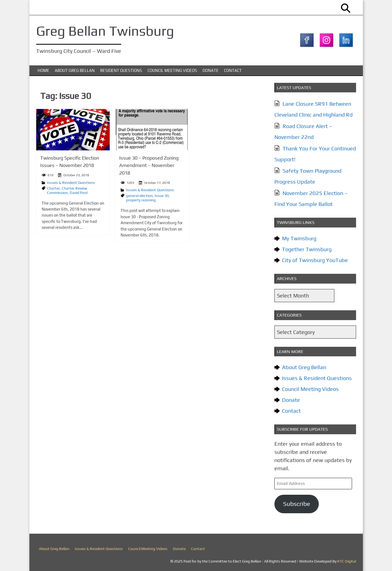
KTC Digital (347, 561)
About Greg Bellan (75, 70)
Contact (233, 70)
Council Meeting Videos (172, 70)
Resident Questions (121, 70)
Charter (53, 188)
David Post (79, 192)
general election (139, 195)
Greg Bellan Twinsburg (105, 31)
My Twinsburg (299, 238)
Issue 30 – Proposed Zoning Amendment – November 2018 (149, 165)
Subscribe (297, 504)
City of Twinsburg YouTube (315, 260)
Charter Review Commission (67, 190)
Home (43, 70)
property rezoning (141, 199)
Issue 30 (162, 195)
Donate (211, 70)
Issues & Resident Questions (71, 182)
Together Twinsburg (307, 249)
